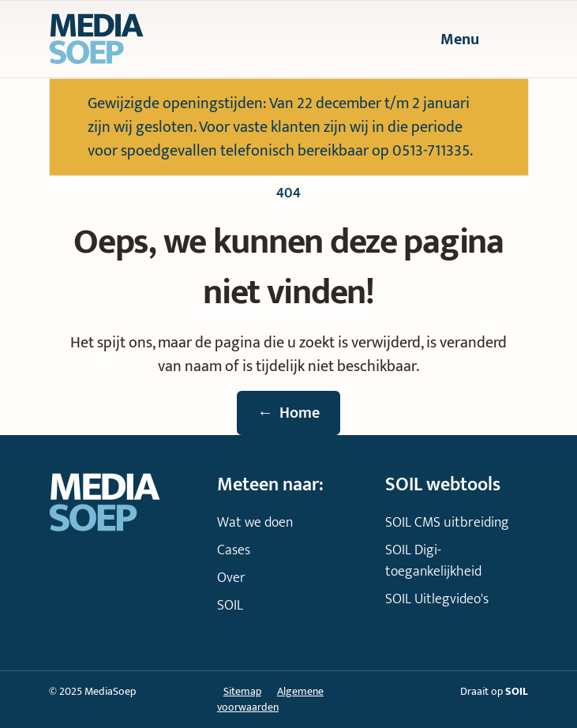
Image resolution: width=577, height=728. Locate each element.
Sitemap (242, 691)
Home (288, 413)
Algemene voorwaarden (270, 699)
